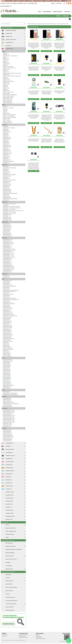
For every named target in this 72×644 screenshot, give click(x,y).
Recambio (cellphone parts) (8, 16)
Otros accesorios (34, 16)
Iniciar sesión (59, 3)
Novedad (65, 16)
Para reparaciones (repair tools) (22, 16)
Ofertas (59, 16)
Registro (53, 3)
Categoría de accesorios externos (47, 16)
